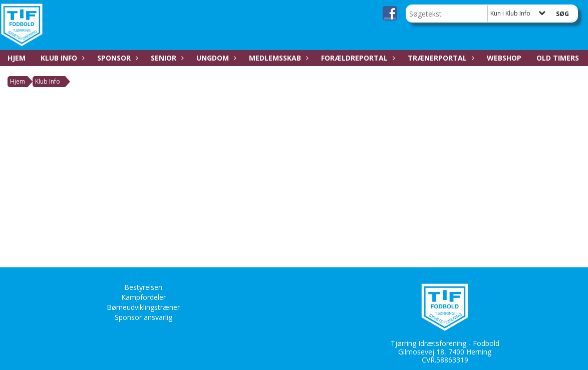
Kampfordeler (143, 297)
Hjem (17, 58)
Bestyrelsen (143, 287)
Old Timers (558, 58)
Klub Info (61, 58)
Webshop (504, 58)
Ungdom (215, 58)
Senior (166, 58)
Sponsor (116, 58)
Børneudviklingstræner (143, 307)
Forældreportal (357, 58)
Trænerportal (440, 58)
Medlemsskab (277, 58)
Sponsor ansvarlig (143, 317)
